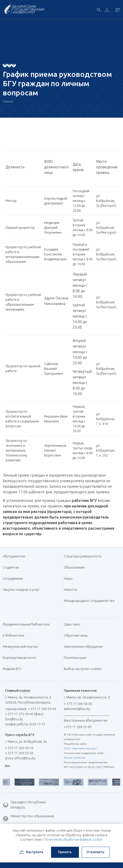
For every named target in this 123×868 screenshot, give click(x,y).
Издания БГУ (12, 669)
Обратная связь (76, 635)
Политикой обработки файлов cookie (73, 840)
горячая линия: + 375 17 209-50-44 (31, 709)
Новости (70, 590)
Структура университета (83, 556)
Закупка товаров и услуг (21, 590)
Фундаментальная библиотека (28, 624)
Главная (8, 101)
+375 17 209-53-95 (78, 727)
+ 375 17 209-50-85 (78, 704)
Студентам (11, 567)
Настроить (31, 852)
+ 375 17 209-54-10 (19, 748)
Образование (74, 567)
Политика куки (75, 658)
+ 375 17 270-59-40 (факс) (24, 714)
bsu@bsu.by (14, 719)
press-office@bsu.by (20, 758)
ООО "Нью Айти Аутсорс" (81, 748)
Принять (65, 852)
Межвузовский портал (22, 647)
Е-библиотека (15, 635)
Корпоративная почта (21, 658)
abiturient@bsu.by (77, 709)
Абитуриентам (16, 556)
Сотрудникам (13, 579)
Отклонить (95, 852)
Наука (68, 579)
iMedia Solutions (74, 758)
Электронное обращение (83, 647)
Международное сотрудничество (89, 603)
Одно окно (72, 624)
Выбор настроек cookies (83, 669)
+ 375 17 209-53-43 (19, 753)
